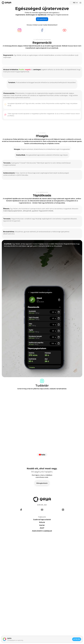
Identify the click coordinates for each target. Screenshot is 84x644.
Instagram (9, 72)
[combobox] (65, 4)
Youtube (38, 72)
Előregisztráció (76, 4)
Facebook (24, 72)
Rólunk (51, 630)
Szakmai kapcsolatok (57, 627)
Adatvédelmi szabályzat (58, 638)
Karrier (51, 632)
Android (77, 630)
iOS (75, 627)
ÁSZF (51, 635)
